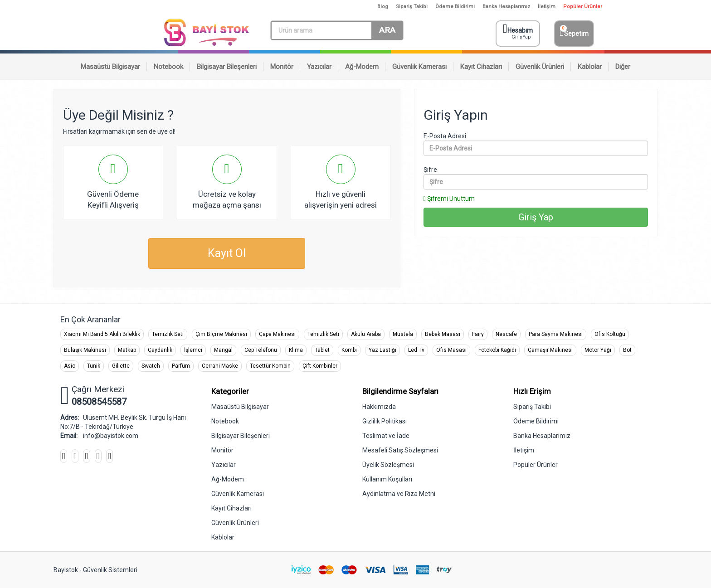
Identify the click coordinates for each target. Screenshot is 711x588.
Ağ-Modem (228, 479)
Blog (383, 7)
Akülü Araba (366, 334)
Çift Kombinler (320, 366)
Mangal (223, 350)
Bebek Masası (443, 334)
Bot (627, 350)
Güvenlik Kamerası (238, 494)
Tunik (94, 366)
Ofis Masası (451, 350)
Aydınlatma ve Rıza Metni (399, 494)
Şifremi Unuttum (449, 199)
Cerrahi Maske (220, 366)
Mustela (403, 334)
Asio (70, 366)
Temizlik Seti (168, 334)
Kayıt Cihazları (231, 508)
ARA (387, 30)
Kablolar (223, 537)
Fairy (478, 334)
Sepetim (574, 32)
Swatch (151, 366)
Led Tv (416, 350)
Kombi (349, 350)
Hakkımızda (379, 407)
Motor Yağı (598, 350)
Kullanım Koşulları (387, 479)
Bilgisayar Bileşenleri (241, 436)
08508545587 (99, 402)
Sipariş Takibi (412, 7)
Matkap (127, 350)
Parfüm (181, 366)
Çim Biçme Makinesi (221, 334)
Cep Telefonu (261, 350)
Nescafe (506, 334)
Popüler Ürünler (583, 7)
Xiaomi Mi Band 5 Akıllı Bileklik (102, 334)
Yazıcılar (224, 465)
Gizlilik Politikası (385, 421)
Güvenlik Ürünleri (235, 523)
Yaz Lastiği (382, 350)
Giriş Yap (536, 217)
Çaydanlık (160, 350)
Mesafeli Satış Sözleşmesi (400, 450)
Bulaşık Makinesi (85, 350)
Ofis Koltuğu (610, 334)
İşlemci (193, 350)
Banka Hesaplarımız (506, 7)
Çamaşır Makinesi (550, 350)
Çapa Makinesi (277, 334)
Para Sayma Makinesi (556, 334)
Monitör (222, 450)
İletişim (547, 7)
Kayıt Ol (227, 253)
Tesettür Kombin (270, 366)
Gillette (121, 366)
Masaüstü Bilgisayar (240, 407)
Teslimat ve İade (386, 436)
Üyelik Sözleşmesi (388, 465)
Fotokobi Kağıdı (497, 350)
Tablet (322, 350)
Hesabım (519, 32)
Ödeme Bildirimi (455, 7)
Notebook (225, 421)
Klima (296, 350)
